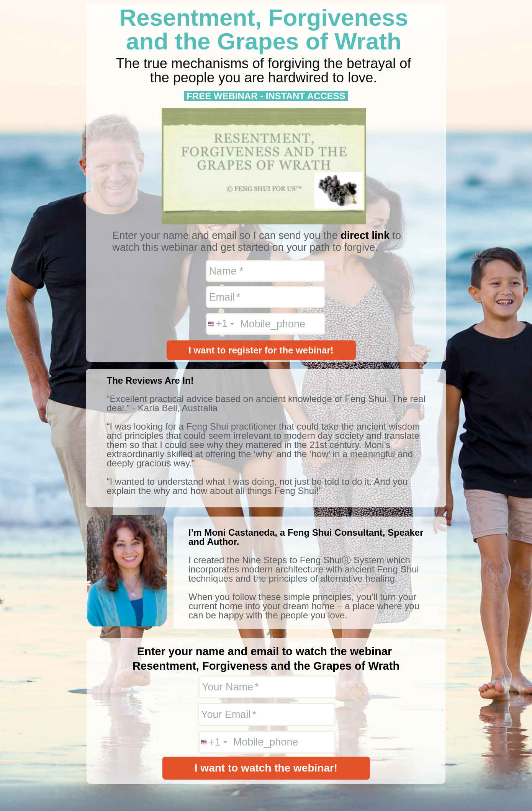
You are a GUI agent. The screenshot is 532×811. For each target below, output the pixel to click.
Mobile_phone (273, 324)
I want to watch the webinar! (266, 768)
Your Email (226, 715)
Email (222, 297)
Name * (226, 271)
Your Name (228, 687)
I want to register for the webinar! (261, 350)
